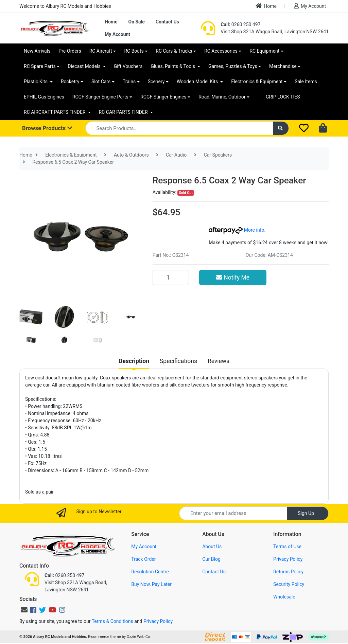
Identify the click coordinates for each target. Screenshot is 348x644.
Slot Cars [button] (101, 82)
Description (134, 361)
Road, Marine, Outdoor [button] (222, 97)
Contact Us (167, 22)
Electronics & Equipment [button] (257, 82)
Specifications (178, 361)
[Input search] (179, 128)
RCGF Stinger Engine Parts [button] (100, 97)
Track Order (143, 559)
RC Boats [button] (134, 51)
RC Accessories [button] (221, 51)
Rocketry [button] (70, 82)
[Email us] (24, 610)
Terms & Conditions (112, 621)
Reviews (219, 361)
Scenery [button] (156, 82)
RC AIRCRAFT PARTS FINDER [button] (55, 112)
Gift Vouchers (128, 66)
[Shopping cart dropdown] (324, 128)
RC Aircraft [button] (101, 51)
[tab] (134, 361)
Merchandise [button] (283, 66)
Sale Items (306, 82)
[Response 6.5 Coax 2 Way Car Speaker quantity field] (171, 278)
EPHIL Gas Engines (44, 97)
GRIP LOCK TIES (283, 97)
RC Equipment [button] (264, 51)
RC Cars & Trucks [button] (174, 51)
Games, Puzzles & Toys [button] (233, 66)
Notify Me (233, 278)
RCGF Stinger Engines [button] (163, 97)
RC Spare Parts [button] (40, 66)
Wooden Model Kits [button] (198, 82)
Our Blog (211, 559)
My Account (310, 6)
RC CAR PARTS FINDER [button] (124, 112)
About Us (212, 547)
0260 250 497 (240, 24)
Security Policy (289, 584)
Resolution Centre (150, 572)
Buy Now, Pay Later (151, 584)
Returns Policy (288, 572)
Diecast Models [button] (85, 66)
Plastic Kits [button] (36, 82)
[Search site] (281, 128)
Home (266, 6)
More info (236, 230)
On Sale (136, 22)
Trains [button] (129, 82)
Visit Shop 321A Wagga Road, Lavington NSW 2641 (275, 32)
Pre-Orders (70, 51)
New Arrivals (37, 51)
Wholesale (284, 597)
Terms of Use (287, 547)
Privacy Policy (288, 559)
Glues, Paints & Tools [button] (173, 66)
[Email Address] (233, 513)
